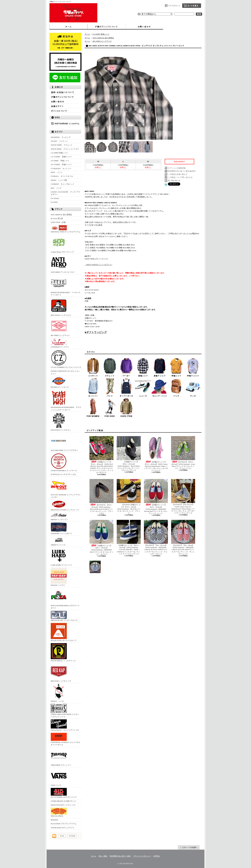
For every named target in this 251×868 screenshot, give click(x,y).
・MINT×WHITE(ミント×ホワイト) (98, 265)
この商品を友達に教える (178, 174)
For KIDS (54, 202)
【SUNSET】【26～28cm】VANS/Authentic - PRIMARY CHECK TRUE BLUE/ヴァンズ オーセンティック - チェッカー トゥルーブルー (95, 567)
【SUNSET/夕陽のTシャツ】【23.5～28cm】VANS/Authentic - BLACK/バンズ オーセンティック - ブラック (129, 497)
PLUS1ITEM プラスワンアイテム (64, 824)
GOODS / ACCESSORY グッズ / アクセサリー (65, 193)
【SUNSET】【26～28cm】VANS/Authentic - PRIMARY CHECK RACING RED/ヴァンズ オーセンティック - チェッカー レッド (183, 537)
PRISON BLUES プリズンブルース (64, 616)
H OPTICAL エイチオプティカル (63, 474)
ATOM (72, 836)
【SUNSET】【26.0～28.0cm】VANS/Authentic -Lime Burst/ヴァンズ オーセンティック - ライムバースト (183, 453)
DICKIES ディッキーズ (60, 382)
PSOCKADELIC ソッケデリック (63, 652)
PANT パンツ (57, 172)
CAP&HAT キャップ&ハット (63, 184)
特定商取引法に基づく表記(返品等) (182, 171)
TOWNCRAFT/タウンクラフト (63, 828)
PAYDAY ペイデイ (59, 577)
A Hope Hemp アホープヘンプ (62, 244)
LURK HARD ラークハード (61, 557)
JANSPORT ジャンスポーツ (61, 528)
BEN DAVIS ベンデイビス (61, 307)
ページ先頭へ (189, 847)
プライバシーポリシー (142, 856)
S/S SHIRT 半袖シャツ (60, 161)
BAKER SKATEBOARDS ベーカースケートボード (66, 285)
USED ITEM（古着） (59, 222)
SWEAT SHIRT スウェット (62, 145)
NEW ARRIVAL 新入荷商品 (61, 215)
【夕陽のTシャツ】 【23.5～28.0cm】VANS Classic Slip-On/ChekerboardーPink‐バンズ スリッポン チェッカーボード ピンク (156, 454)
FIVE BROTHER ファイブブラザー (64, 442)
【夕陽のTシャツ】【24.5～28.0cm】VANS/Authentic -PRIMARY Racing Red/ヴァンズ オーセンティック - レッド (156, 497)
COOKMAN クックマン (60, 343)
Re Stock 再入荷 (57, 218)
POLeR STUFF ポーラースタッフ (64, 632)
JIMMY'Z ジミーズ (59, 541)
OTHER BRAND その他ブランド (63, 801)
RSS (62, 836)
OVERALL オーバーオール (62, 176)
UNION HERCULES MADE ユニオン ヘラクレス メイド (65, 711)
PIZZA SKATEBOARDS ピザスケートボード (65, 598)
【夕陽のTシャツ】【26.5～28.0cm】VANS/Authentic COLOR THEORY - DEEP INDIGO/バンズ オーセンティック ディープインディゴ (129, 537)
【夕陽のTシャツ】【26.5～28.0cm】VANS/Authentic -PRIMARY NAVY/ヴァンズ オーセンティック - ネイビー (101, 537)
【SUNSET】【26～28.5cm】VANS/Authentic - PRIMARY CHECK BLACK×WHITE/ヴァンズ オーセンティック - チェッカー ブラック (156, 537)
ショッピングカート (192, 6)
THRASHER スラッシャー (61, 757)
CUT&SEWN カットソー (61, 168)
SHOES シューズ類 (59, 180)
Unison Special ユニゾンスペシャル (65, 725)
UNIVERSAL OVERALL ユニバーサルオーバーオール (65, 739)
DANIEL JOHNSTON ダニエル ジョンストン (65, 372)
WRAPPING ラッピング (61, 137)
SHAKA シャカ (59, 693)
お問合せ (144, 27)
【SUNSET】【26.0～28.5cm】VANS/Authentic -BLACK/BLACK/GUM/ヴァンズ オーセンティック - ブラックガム (101, 497)
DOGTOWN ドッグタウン (61, 422)
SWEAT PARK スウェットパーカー (65, 149)
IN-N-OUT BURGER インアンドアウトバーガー (66, 488)
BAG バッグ (56, 188)
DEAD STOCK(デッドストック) (63, 805)
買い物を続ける (174, 180)
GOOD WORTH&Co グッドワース (64, 462)
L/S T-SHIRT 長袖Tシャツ (61, 157)
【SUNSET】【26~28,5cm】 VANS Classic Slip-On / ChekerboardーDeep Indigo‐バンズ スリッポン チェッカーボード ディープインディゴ (183, 496)
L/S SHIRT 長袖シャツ (59, 153)
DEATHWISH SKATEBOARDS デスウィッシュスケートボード (66, 400)
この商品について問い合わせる (180, 177)
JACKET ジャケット (60, 141)
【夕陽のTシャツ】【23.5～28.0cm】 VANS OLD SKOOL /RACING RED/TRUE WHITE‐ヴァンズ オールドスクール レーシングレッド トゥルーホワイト (101, 455)
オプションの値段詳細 (177, 168)
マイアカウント (174, 6)
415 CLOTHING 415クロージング (64, 793)
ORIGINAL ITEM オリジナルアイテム (65, 229)
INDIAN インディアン (59, 516)
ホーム (68, 27)
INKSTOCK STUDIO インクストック (65, 505)
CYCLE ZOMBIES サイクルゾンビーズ (66, 359)
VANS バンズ (59, 777)
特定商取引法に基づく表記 (120, 856)
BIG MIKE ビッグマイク (60, 327)
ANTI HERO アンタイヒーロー (63, 264)
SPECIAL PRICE (59, 812)
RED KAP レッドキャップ (61, 673)
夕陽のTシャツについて (106, 27)
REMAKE (54, 820)
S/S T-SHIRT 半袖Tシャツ (61, 164)
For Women (55, 198)
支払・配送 (103, 856)
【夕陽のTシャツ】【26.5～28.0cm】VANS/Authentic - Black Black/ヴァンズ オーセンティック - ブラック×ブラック (129, 454)
